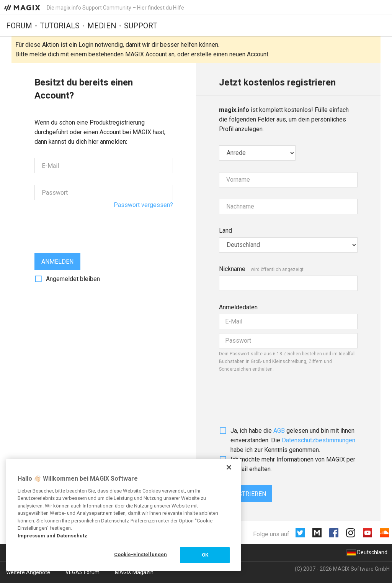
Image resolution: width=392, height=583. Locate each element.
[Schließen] (229, 467)
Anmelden (57, 262)
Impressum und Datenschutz (52, 536)
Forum (19, 26)
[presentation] (93, 227)
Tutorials (60, 26)
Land (225, 231)
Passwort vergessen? (143, 205)
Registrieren (246, 494)
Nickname (232, 269)
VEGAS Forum (82, 572)
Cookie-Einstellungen (141, 554)
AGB (279, 431)
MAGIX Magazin (134, 572)
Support (141, 26)
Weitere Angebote (28, 572)
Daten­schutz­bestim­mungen (318, 440)
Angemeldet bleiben (73, 279)
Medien (102, 26)
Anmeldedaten (238, 307)
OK (205, 555)
